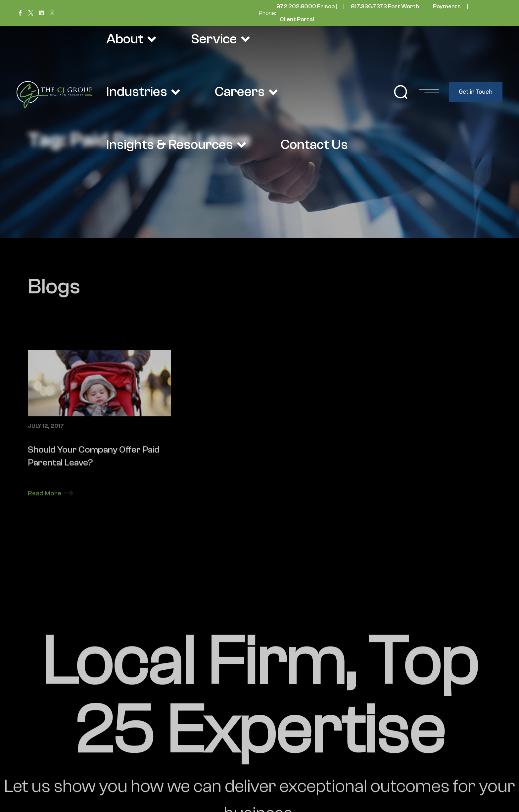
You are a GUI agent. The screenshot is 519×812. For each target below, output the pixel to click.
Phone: (267, 13)
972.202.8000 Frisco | (307, 6)
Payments (447, 6)
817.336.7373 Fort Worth (385, 6)
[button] (401, 92)
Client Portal (297, 19)
